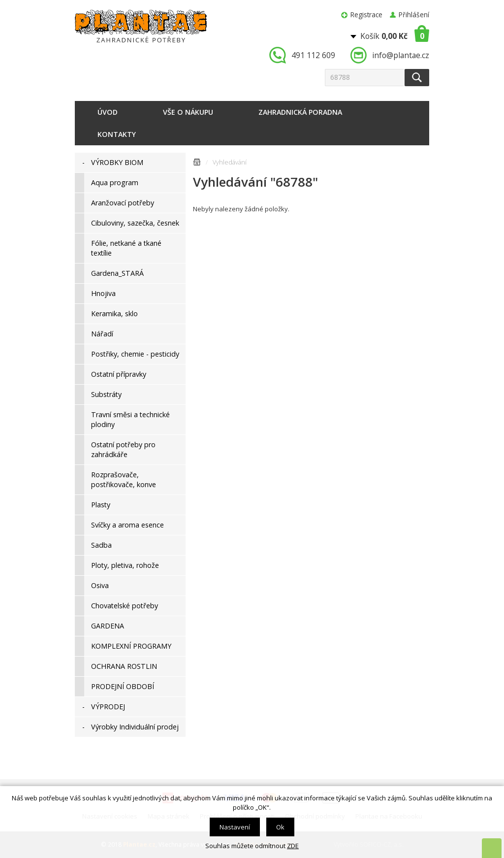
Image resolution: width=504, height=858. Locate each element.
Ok (280, 827)
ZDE (293, 846)
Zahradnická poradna (300, 112)
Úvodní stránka (197, 164)
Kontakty (117, 134)
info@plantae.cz (401, 55)
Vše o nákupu (188, 112)
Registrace (366, 15)
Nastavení (235, 827)
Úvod (108, 112)
